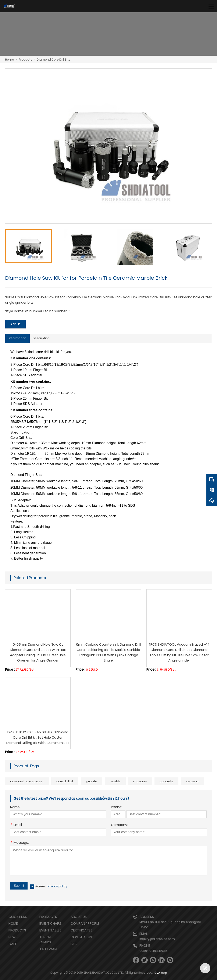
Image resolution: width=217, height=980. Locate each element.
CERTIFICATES (81, 930)
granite (92, 781)
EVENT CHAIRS (51, 924)
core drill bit (65, 781)
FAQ (74, 944)
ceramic (192, 781)
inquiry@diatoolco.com (157, 939)
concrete (166, 781)
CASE (13, 944)
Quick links (18, 917)
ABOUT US (79, 917)
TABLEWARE (49, 949)
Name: (15, 807)
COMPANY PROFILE (85, 924)
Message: (19, 843)
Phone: (117, 807)
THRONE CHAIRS (46, 940)
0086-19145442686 (154, 951)
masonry (140, 781)
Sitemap (161, 973)
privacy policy (57, 886)
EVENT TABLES (50, 930)
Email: (16, 825)
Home (10, 60)
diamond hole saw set (27, 781)
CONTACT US (81, 937)
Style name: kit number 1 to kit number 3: (38, 311)
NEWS (13, 937)
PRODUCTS (17, 930)
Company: (119, 825)
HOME (13, 924)
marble (115, 781)
